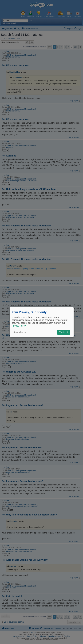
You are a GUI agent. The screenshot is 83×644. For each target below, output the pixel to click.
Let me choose (19, 332)
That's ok (64, 332)
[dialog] (42, 322)
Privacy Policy (19, 326)
